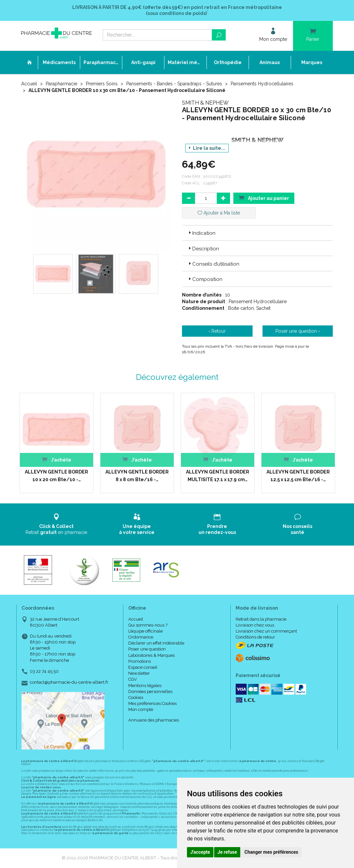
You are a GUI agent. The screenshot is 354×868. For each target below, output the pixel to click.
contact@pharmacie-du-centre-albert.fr (69, 682)
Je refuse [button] (227, 852)
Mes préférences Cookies (152, 703)
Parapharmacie (61, 84)
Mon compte (141, 709)
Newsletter (139, 673)
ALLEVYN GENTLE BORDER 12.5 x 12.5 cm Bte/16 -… (298, 476)
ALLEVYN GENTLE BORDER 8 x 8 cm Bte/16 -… (137, 476)
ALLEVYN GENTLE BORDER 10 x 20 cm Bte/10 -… (57, 476)
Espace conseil (143, 667)
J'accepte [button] (200, 852)
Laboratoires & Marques (151, 655)
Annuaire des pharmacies (154, 720)
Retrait (57, 524)
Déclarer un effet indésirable (156, 643)
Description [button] (203, 249)
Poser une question (147, 649)
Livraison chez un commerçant (266, 631)
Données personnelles (150, 692)
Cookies (136, 697)
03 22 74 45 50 (44, 671)
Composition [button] (205, 279)
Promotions (140, 661)
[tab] (257, 233)
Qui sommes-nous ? (148, 625)
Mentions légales (145, 686)
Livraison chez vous (255, 625)
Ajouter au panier (264, 198)
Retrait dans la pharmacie (261, 619)
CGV (133, 679)
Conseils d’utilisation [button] (213, 264)
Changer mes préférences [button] (271, 852)
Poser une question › (298, 331)
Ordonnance (141, 637)
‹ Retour (217, 331)
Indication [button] (201, 233)
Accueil (29, 84)
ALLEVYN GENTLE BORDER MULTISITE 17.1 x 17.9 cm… (218, 476)
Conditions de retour (255, 637)
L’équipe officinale (146, 631)
